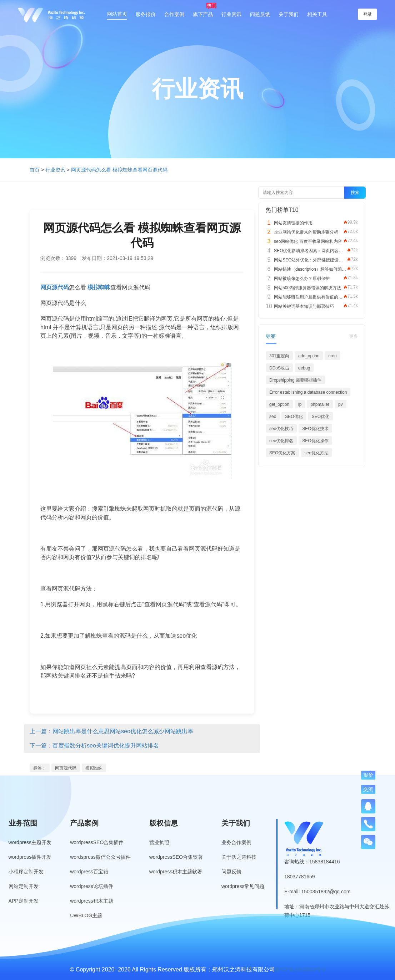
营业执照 (159, 842)
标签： (40, 768)
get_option (279, 404)
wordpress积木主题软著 (176, 872)
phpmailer (320, 404)
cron (332, 356)
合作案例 (174, 14)
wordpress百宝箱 (89, 872)
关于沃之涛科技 (239, 857)
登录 (367, 14)
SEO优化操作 (315, 441)
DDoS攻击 (279, 368)
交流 (368, 789)
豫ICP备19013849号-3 (300, 969)
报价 (368, 775)
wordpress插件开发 (30, 857)
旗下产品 (203, 14)
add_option (309, 356)
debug (304, 368)
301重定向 (279, 356)
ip (300, 404)
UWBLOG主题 (86, 915)
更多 (354, 336)
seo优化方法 (316, 453)
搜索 (355, 193)
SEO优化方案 (282, 453)
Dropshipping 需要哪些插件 (295, 380)
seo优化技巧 (281, 429)
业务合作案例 (236, 842)
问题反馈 (260, 14)
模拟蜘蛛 (94, 768)
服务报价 (146, 14)
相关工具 (317, 14)
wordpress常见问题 (243, 886)
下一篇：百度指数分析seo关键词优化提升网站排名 (94, 746)
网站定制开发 (24, 886)
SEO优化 (294, 417)
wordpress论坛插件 (92, 886)
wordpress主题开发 (30, 842)
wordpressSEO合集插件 (97, 842)
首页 (35, 170)
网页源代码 (66, 768)
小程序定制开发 (26, 872)
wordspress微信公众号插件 (100, 857)
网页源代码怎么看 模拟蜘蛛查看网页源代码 (119, 170)
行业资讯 (231, 14)
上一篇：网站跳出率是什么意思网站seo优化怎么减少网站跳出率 (111, 731)
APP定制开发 (24, 901)
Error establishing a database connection (308, 392)
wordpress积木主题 (92, 901)
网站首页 (117, 14)
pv (341, 404)
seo (273, 417)
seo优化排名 (281, 441)
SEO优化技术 (315, 429)
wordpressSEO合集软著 (176, 857)
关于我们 (289, 14)
